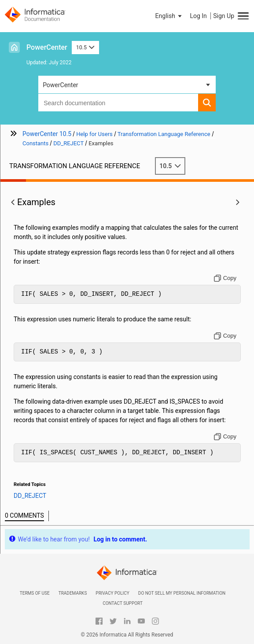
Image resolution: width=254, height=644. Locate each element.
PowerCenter (47, 47)
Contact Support (123, 603)
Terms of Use (35, 593)
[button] (169, 16)
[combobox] (118, 103)
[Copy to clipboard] (225, 278)
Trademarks (73, 593)
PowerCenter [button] (60, 85)
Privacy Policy (112, 593)
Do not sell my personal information (182, 593)
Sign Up (224, 16)
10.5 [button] (85, 47)
